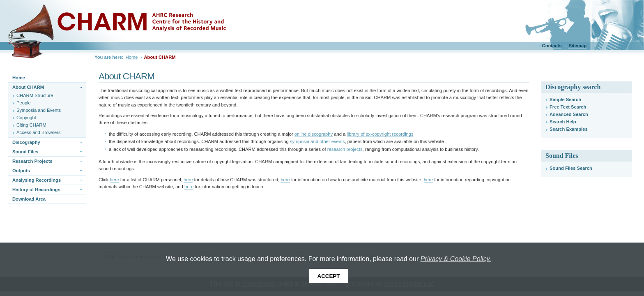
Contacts (552, 46)
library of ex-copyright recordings (380, 134)
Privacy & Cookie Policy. (456, 259)
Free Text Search (568, 107)
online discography (314, 134)
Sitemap (577, 46)
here (114, 180)
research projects (345, 149)
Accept (329, 276)
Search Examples (569, 129)
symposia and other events (317, 141)
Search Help (563, 122)
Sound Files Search (571, 168)
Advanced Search (569, 114)
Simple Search (565, 99)
